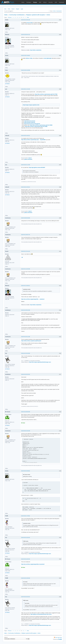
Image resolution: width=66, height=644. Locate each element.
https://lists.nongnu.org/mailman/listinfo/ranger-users (40, 362)
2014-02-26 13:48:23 (26, 55)
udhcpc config (29, 58)
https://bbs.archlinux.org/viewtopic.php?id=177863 (46, 94)
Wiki (40, 2)
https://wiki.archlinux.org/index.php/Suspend (31, 341)
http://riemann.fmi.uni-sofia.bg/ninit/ (32, 124)
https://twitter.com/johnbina (36, 50)
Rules (9, 9)
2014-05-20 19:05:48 (26, 578)
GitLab (45, 2)
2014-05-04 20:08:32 (26, 471)
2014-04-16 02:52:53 (26, 374)
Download (61, 2)
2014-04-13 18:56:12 (26, 286)
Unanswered (59, 11)
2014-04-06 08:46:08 (26, 218)
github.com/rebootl (28, 159)
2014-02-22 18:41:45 (26, 20)
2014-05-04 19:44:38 (26, 431)
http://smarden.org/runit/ (30, 122)
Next (28, 17)
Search (13, 9)
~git (22, 257)
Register (18, 9)
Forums (35, 2)
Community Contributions (17, 15)
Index (5, 9)
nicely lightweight (48, 58)
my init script (29, 23)
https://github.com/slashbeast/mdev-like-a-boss (41, 614)
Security (51, 2)
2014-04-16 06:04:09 (26, 412)
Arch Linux (8, 2)
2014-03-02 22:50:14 (26, 187)
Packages (29, 2)
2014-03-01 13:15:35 (26, 89)
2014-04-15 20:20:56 (26, 353)
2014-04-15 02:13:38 (26, 337)
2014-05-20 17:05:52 (26, 516)
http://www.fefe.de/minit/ (30, 121)
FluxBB (60, 639)
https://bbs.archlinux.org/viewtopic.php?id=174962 (36, 126)
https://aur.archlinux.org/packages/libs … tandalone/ (33, 299)
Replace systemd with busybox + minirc (38, 15)
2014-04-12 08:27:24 (26, 235)
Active (54, 11)
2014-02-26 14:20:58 (26, 70)
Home (23, 2)
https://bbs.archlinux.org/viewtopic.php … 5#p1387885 (33, 140)
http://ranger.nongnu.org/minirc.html (31, 105)
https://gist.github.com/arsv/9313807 (37, 167)
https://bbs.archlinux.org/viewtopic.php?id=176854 (41, 125)
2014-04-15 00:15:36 (26, 310)
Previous (10, 17)
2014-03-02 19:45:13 (26, 136)
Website (8, 84)
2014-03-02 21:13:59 (26, 165)
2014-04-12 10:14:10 (26, 251)
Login (22, 9)
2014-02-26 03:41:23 (26, 35)
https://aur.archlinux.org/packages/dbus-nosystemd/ (33, 564)
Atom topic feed (59, 637)
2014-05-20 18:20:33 (26, 538)
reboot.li (30, 158)
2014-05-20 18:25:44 (26, 559)
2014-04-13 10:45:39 (26, 269)
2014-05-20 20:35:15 (26, 597)
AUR (56, 2)
